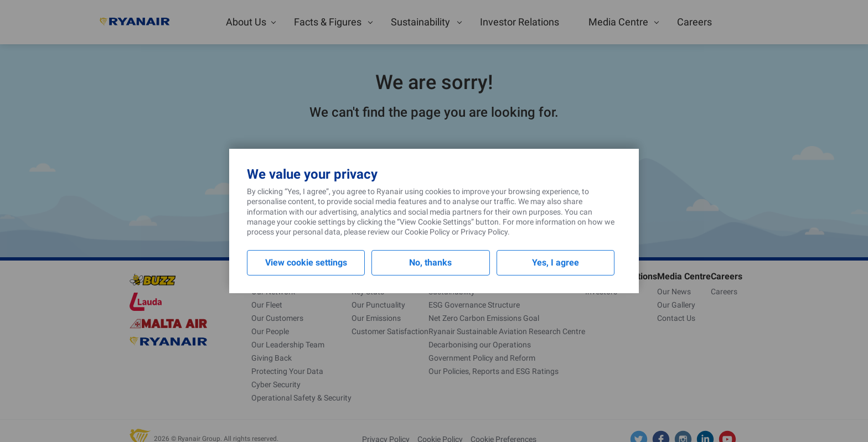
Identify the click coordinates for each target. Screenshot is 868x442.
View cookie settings (306, 262)
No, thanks (430, 262)
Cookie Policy (427, 232)
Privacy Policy (484, 232)
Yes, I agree (556, 262)
